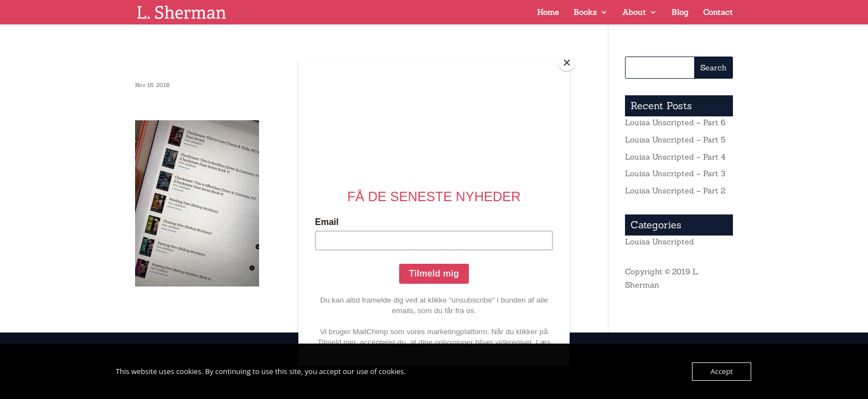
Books (585, 13)
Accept (722, 371)
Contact (718, 13)
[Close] (567, 63)
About (634, 13)
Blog (680, 13)
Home (548, 13)
